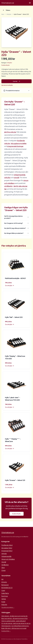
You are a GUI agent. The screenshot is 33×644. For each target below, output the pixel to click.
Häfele (4, 599)
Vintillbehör (5, 565)
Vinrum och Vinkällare (8, 559)
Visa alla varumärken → (8, 607)
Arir (2, 579)
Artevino (4, 582)
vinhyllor (7, 177)
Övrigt (3, 570)
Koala (3, 602)
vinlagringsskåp (20, 175)
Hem (3, 14)
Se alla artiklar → (6, 631)
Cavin (3, 590)
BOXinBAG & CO (7, 588)
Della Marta (5, 593)
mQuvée (4, 605)
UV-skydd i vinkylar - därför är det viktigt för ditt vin (16, 623)
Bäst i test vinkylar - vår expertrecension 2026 (14, 618)
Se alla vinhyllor (16, 514)
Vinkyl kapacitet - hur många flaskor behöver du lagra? (15, 626)
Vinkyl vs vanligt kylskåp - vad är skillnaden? (14, 621)
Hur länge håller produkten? (16, 233)
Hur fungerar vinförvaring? (16, 223)
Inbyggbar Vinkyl (7, 548)
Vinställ (4, 562)
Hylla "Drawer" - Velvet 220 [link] (21, 14)
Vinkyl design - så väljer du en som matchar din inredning (14, 616)
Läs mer (17, 81)
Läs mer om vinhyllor (7, 85)
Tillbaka (6, 10)
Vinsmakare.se (8, 3)
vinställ (16, 177)
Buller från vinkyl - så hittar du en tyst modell (14, 628)
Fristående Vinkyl (7, 545)
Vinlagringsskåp (6, 556)
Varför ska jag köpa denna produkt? (16, 217)
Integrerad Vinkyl (7, 551)
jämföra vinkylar (10, 132)
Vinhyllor (9, 14)
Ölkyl (3, 568)
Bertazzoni (5, 585)
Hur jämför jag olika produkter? (16, 228)
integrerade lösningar (15, 146)
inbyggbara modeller (19, 143)
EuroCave (5, 596)
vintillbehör (8, 186)
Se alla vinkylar (5, 65)
